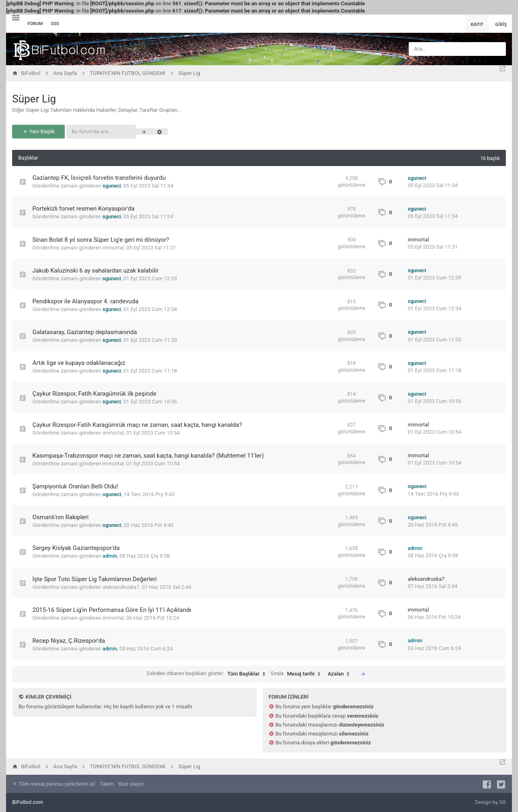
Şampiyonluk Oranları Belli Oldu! (75, 486)
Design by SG (490, 802)
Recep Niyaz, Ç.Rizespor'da (69, 641)
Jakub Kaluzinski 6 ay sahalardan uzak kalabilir (96, 271)
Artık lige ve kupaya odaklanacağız (79, 363)
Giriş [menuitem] (501, 24)
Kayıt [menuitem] (477, 24)
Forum (35, 24)
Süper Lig (34, 99)
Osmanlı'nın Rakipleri (61, 517)
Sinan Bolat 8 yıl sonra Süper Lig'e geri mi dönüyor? (101, 240)
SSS (55, 24)
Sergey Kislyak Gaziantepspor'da (76, 548)
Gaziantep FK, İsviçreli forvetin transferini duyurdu (99, 178)
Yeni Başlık (38, 131)
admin (110, 556)
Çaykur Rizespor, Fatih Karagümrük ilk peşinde (94, 394)
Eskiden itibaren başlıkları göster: (208, 674)
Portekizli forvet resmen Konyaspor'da (83, 209)
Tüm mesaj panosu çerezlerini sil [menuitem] (54, 784)
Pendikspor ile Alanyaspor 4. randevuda (85, 301)
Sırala (298, 674)
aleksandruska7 (121, 587)
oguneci (112, 494)
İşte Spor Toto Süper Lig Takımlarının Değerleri (95, 579)
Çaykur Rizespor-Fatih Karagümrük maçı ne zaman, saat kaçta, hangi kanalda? (137, 425)
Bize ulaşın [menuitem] (131, 784)
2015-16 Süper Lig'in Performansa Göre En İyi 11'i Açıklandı (112, 610)
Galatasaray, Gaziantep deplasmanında (85, 332)
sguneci (112, 186)
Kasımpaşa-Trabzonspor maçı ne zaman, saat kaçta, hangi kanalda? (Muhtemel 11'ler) (148, 456)
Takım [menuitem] (107, 784)
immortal (113, 248)
